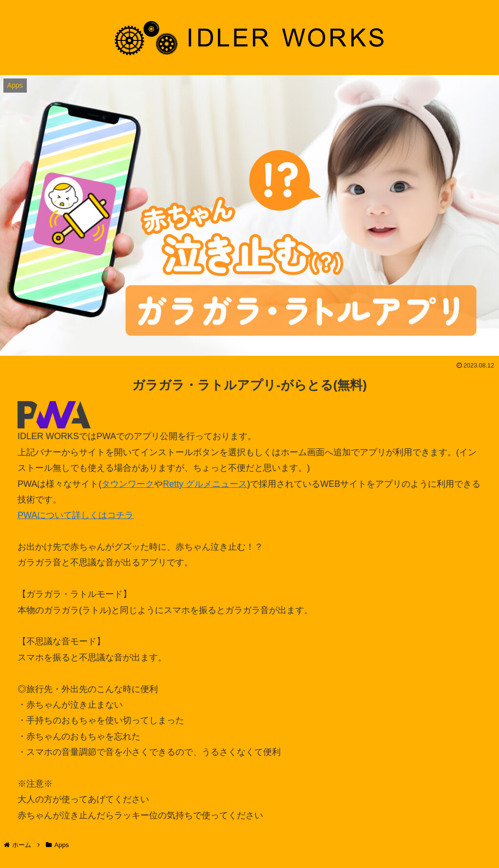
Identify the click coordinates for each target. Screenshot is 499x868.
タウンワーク (128, 484)
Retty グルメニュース (205, 484)
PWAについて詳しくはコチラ (76, 515)
